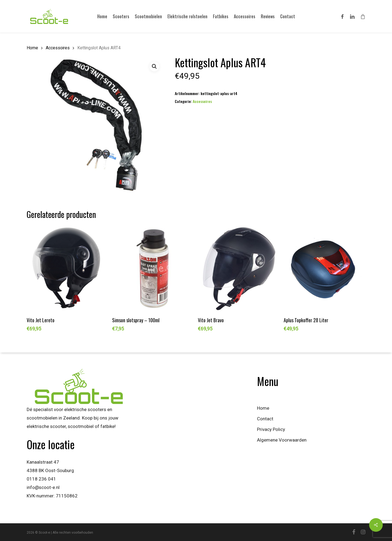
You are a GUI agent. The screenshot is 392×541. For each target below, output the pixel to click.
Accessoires (58, 48)
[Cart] (363, 16)
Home (32, 48)
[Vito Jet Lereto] (67, 269)
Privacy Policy (271, 429)
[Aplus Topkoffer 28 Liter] (324, 269)
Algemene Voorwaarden (282, 440)
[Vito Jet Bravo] (239, 269)
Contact (265, 419)
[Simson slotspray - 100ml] (153, 269)
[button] (154, 66)
